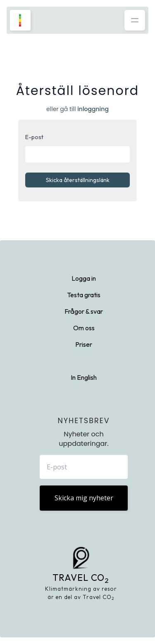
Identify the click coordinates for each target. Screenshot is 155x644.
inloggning (93, 109)
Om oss (84, 328)
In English (84, 377)
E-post (34, 137)
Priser (84, 344)
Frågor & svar (84, 311)
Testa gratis (84, 295)
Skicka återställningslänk (78, 180)
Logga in (84, 278)
